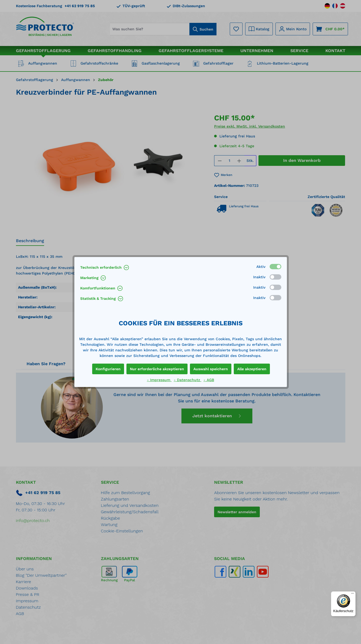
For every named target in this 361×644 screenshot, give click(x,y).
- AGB (209, 380)
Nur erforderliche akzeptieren (157, 369)
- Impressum (159, 380)
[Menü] (352, 595)
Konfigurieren (108, 369)
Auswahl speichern (211, 369)
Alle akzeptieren (252, 369)
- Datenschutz (188, 380)
